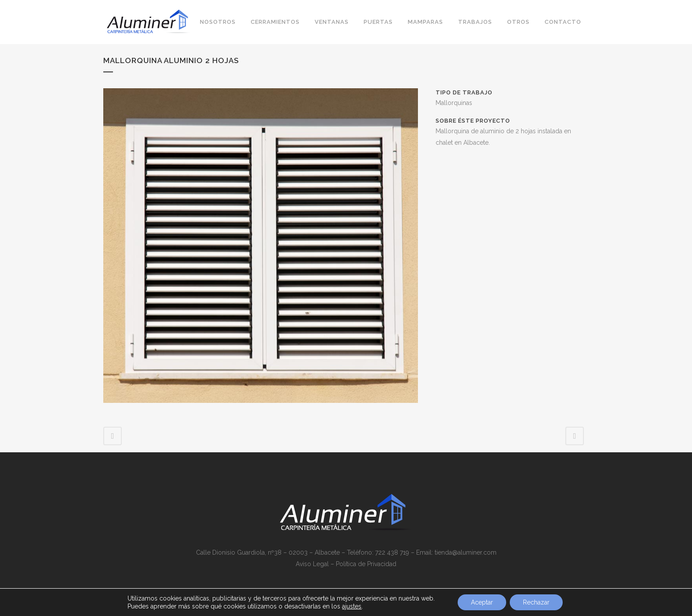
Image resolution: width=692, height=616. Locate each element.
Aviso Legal (312, 564)
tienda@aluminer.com (466, 552)
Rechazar (536, 602)
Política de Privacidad (366, 564)
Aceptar (482, 602)
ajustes (352, 606)
